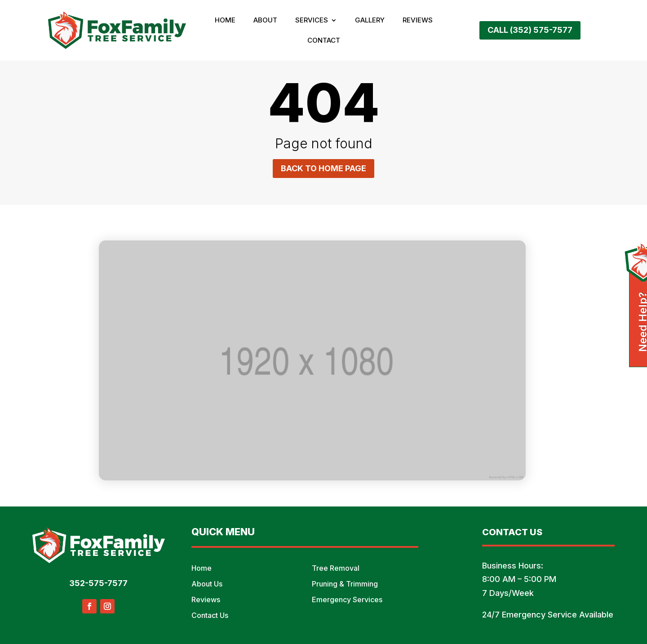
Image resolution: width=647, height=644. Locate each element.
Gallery (370, 21)
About (265, 21)
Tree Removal (336, 568)
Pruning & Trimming (345, 584)
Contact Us (210, 615)
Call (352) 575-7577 (530, 30)
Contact (324, 41)
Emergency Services (347, 600)
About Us (207, 584)
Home (225, 21)
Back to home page (323, 168)
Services (312, 21)
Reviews (418, 21)
